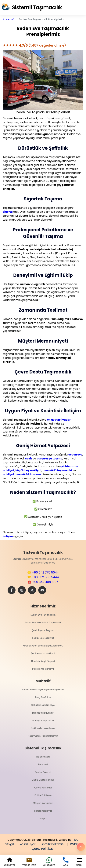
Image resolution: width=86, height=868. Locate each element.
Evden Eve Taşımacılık (43, 615)
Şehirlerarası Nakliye (43, 705)
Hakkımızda (43, 757)
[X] (32, 590)
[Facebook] (12, 590)
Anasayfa (9, 19)
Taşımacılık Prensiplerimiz (43, 736)
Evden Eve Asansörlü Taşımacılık (43, 622)
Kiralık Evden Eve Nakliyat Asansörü (43, 646)
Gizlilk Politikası (53, 844)
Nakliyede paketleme (43, 728)
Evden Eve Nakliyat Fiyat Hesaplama (43, 690)
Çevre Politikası (43, 788)
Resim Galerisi (43, 772)
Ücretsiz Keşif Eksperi (43, 661)
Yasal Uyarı (28, 844)
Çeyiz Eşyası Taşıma (43, 630)
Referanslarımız (43, 811)
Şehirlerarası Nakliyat (43, 653)
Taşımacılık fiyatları (43, 713)
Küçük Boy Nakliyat (43, 638)
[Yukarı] (81, 847)
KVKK (74, 844)
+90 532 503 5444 (45, 577)
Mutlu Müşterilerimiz (43, 780)
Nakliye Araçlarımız (43, 720)
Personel (43, 764)
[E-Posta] (42, 590)
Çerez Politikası (43, 849)
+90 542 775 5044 (45, 572)
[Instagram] (22, 590)
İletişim (43, 819)
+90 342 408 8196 (45, 582)
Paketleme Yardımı (43, 669)
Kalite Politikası (43, 795)
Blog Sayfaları (43, 697)
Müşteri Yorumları (43, 803)
